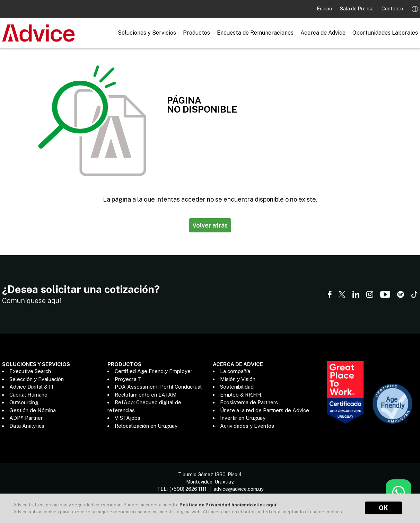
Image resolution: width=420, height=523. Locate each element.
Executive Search (30, 371)
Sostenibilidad (237, 387)
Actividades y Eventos (247, 426)
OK (383, 508)
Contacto (392, 9)
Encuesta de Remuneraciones (255, 33)
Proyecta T (128, 379)
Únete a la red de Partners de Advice (265, 410)
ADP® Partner (26, 418)
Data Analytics (27, 426)
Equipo (325, 9)
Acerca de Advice (323, 33)
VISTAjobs (128, 418)
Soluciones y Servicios (147, 33)
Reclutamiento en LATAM (146, 395)
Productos (196, 33)
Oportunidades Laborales (385, 33)
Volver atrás (210, 225)
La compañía (235, 371)
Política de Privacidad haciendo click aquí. (229, 505)
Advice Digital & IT (32, 387)
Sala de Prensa (357, 9)
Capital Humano (28, 395)
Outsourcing (24, 402)
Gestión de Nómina (33, 410)
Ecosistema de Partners (249, 402)
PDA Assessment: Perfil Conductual (158, 387)
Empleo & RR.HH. (241, 395)
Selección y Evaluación (37, 379)
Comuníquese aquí (32, 301)
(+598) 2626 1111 (188, 485)
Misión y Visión (238, 379)
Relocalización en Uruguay (146, 426)
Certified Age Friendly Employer (154, 371)
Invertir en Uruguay (243, 418)
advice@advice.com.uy (238, 485)
